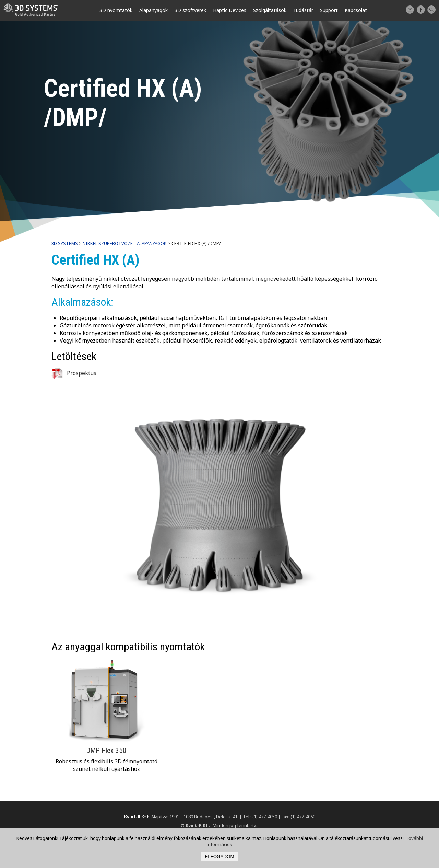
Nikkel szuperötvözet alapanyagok (125, 243)
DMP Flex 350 (106, 750)
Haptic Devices (230, 10)
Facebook (421, 10)
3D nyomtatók (116, 10)
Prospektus (74, 373)
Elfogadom (219, 857)
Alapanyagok (153, 10)
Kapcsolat (410, 10)
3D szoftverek (190, 10)
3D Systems (65, 243)
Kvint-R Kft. (137, 817)
